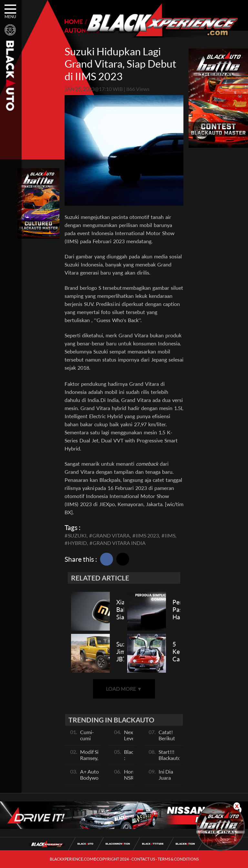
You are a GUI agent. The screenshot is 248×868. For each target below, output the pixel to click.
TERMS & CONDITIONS (178, 859)
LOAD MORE (124, 689)
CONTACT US (143, 859)
